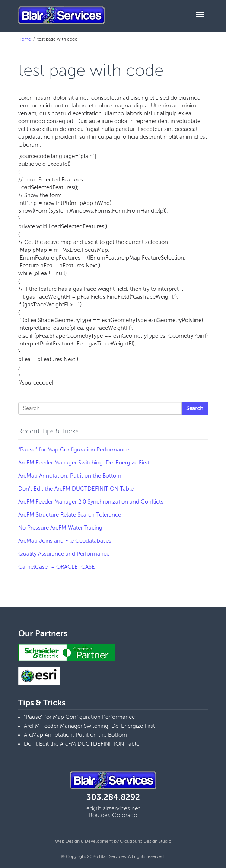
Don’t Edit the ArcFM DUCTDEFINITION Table (76, 489)
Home (25, 39)
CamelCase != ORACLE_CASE (57, 567)
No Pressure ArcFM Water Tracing (60, 528)
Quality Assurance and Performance (64, 554)
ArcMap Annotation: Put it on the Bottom (70, 476)
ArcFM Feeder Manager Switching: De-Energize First (84, 463)
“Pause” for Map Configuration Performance (74, 450)
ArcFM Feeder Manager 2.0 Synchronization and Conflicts (91, 502)
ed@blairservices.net (113, 808)
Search (195, 408)
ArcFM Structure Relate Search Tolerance (70, 515)
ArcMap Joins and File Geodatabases (65, 541)
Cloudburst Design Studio (146, 841)
